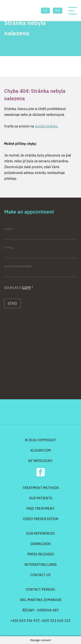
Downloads (40, 544)
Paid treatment (40, 508)
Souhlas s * (19, 288)
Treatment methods (41, 488)
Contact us (40, 575)
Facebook (41, 472)
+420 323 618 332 (56, 621)
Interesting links (40, 565)
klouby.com (41, 450)
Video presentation (41, 519)
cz (45, 10)
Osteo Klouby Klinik (20, 11)
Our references (40, 533)
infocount (43, 461)
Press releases (41, 554)
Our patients (41, 498)
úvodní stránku (46, 126)
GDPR (26, 288)
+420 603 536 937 (25, 621)
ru (58, 10)
